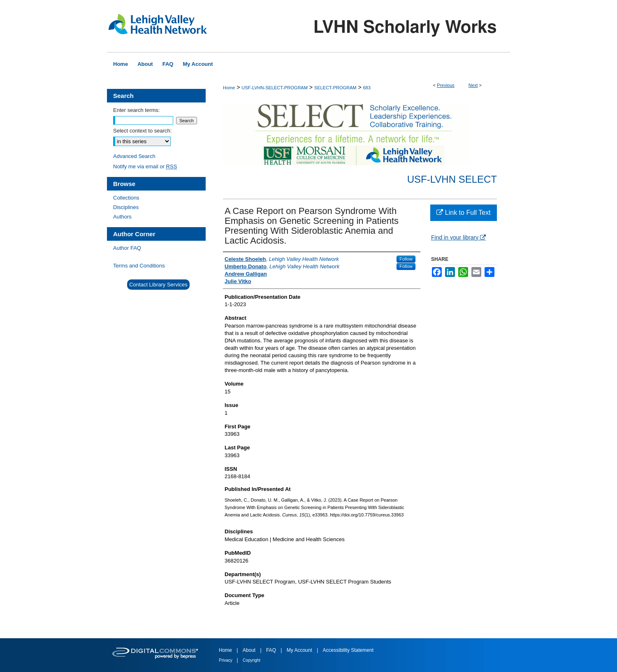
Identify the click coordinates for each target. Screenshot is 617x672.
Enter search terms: (136, 110)
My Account (300, 650)
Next (473, 85)
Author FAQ (127, 248)
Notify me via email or (145, 166)
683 (366, 88)
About (250, 650)
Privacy (226, 660)
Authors (122, 217)
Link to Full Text (463, 213)
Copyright (252, 660)
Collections (126, 198)
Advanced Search (134, 156)
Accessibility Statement (348, 650)
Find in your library (458, 237)
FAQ (272, 650)
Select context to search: (142, 131)
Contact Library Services (158, 285)
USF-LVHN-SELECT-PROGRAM (275, 88)
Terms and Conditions (139, 266)
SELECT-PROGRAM (335, 88)
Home (229, 88)
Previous (446, 85)
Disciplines (126, 207)
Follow (406, 259)
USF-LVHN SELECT (452, 179)
